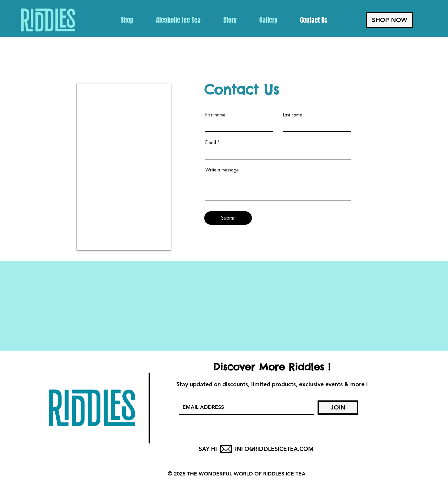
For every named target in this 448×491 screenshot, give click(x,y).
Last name (292, 115)
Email (211, 142)
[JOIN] (338, 408)
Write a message (222, 170)
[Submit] (228, 218)
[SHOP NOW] (389, 20)
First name (215, 115)
